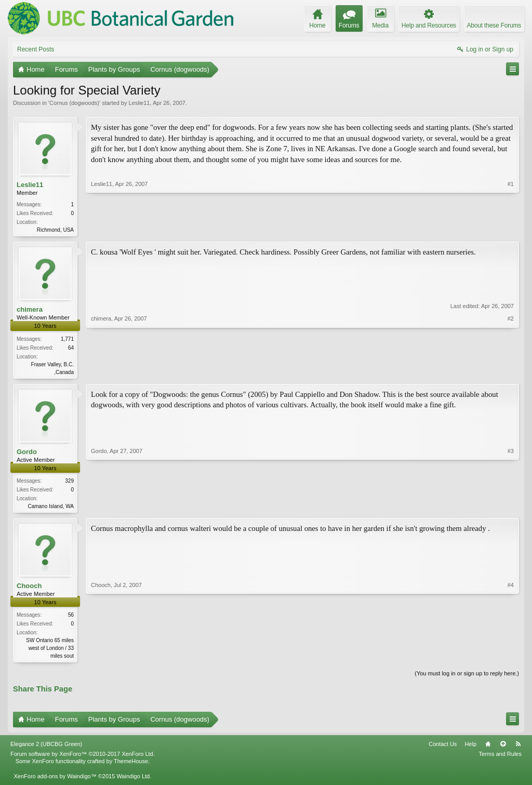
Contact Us (443, 748)
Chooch (29, 589)
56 (71, 618)
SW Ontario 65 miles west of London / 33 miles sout (50, 651)
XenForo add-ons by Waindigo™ (55, 780)
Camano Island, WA (51, 508)
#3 (511, 507)
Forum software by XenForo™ (83, 758)
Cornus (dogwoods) (74, 103)
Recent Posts (36, 49)
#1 (511, 229)
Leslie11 (139, 103)
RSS (518, 748)
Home (488, 748)
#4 (511, 658)
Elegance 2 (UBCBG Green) (46, 748)
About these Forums (494, 25)
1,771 (67, 340)
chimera (30, 310)
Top (503, 748)
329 (69, 483)
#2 (511, 371)
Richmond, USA (55, 230)
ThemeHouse (131, 765)
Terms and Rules (500, 758)
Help (470, 748)
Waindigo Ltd (133, 780)
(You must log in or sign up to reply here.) (467, 677)
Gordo (27, 454)
